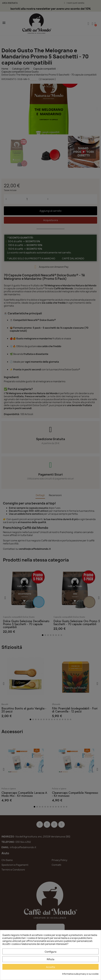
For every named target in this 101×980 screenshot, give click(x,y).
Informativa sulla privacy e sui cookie (80, 974)
